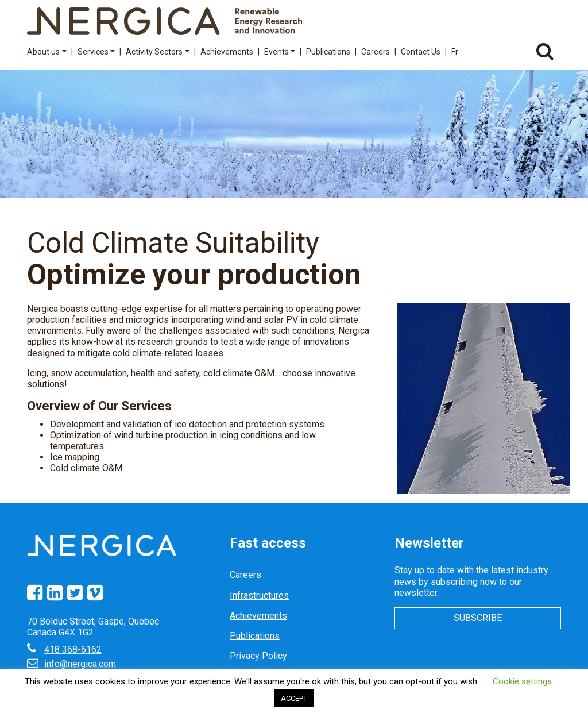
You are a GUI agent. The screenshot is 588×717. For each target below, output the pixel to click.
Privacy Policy (258, 656)
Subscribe (478, 618)
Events (280, 52)
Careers (376, 52)
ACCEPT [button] (294, 698)
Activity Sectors (158, 52)
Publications (328, 52)
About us (47, 52)
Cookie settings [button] (522, 681)
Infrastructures (259, 595)
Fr (455, 52)
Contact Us (421, 52)
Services (96, 52)
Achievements (227, 52)
